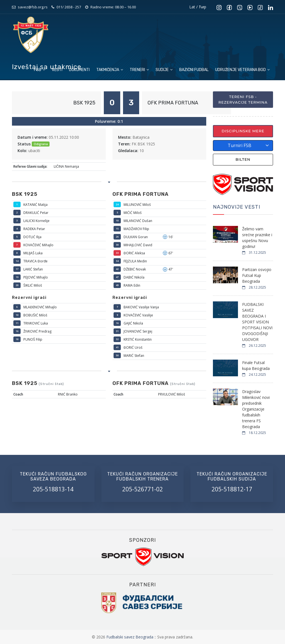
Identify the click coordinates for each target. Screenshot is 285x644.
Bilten (243, 159)
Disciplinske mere (243, 131)
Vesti (57, 70)
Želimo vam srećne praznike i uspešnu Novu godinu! (257, 238)
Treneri (139, 70)
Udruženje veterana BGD (242, 70)
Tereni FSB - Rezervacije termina (243, 99)
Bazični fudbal (194, 70)
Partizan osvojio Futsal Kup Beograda (257, 275)
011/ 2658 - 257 (69, 7)
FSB (40, 70)
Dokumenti (79, 70)
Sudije (164, 70)
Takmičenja (110, 70)
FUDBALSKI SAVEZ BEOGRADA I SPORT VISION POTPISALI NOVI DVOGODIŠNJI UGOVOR (257, 322)
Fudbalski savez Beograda (130, 637)
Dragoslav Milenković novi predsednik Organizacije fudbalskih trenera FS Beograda (256, 409)
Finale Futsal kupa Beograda (256, 365)
